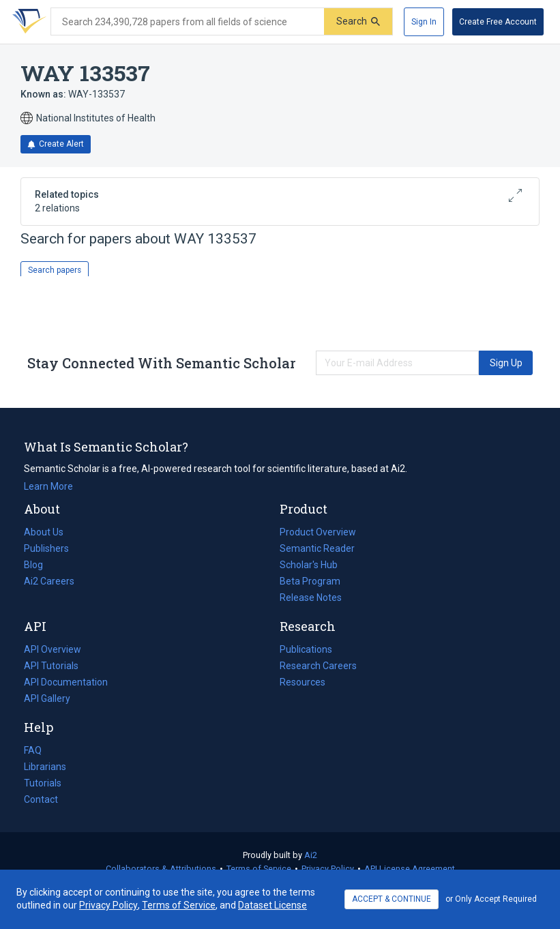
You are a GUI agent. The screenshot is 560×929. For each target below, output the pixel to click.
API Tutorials (51, 666)
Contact (41, 799)
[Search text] (188, 22)
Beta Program (310, 581)
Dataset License (272, 905)
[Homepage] (27, 22)
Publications (306, 649)
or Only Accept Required (491, 899)
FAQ (33, 750)
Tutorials (43, 783)
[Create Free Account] (498, 22)
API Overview (53, 649)
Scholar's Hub (309, 565)
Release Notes (311, 598)
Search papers (55, 270)
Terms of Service (259, 869)
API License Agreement (410, 869)
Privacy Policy (328, 869)
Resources (303, 682)
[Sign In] (424, 22)
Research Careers (318, 666)
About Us (44, 532)
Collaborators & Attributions (161, 869)
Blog (39, 565)
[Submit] (358, 21)
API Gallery (47, 698)
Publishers (46, 548)
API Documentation (66, 682)
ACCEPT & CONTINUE (392, 899)
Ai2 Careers (49, 581)
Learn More (48, 486)
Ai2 (311, 855)
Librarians (45, 767)
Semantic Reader (317, 548)
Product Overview (318, 532)
